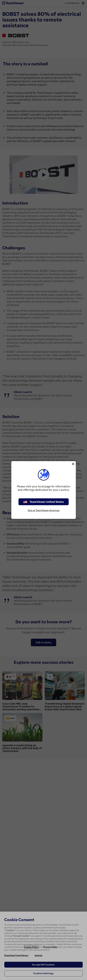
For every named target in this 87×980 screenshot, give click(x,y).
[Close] (73, 464)
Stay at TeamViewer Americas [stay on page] (44, 510)
